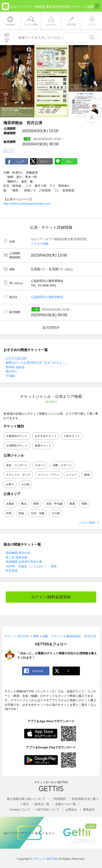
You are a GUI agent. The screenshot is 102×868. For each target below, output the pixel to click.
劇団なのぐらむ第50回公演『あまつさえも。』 (37, 363)
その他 (25, 484)
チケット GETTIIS (46, 859)
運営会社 (89, 810)
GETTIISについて (48, 810)
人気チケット (72, 436)
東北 (24, 504)
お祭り (10, 484)
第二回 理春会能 (17, 557)
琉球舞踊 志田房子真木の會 (24, 562)
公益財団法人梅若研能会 (47, 297)
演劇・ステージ (62, 465)
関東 (36, 504)
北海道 (10, 504)
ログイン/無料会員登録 (51, 597)
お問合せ (71, 810)
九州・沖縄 (38, 513)
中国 (9, 513)
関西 (84, 504)
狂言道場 (12, 571)
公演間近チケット (17, 446)
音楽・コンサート (17, 465)
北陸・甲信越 (54, 504)
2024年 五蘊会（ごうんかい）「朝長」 (33, 566)
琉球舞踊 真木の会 (18, 553)
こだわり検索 (87, 523)
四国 (21, 513)
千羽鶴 (10, 376)
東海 (72, 504)
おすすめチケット (46, 436)
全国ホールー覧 (65, 804)
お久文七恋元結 (16, 358)
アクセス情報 (40, 244)
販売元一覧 (42, 804)
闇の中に (12, 371)
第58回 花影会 (15, 367)
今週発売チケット (17, 436)
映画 (87, 475)
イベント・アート (48, 475)
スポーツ (40, 465)
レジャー (72, 475)
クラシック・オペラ (18, 475)
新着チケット (43, 446)
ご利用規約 (59, 799)
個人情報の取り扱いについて (26, 799)
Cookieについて (20, 810)
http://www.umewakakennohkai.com (27, 204)
